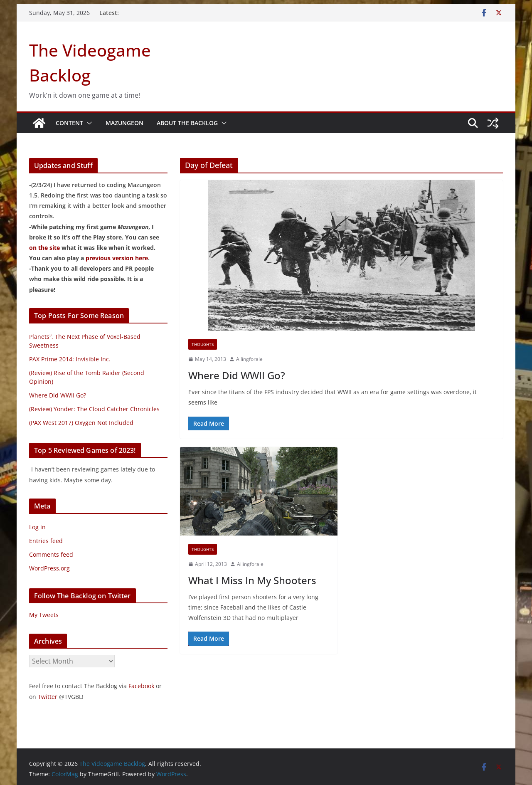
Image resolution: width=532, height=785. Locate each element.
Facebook (141, 686)
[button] (88, 123)
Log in (37, 527)
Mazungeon (124, 123)
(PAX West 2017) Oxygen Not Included (81, 423)
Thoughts (203, 344)
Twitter (48, 697)
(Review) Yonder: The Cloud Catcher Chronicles (94, 409)
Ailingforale (249, 359)
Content (69, 123)
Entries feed (46, 541)
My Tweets (44, 615)
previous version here (117, 258)
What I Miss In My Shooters (252, 580)
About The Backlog (187, 123)
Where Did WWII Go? (237, 375)
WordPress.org (49, 568)
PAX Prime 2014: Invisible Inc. (70, 359)
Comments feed (51, 554)
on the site (44, 248)
